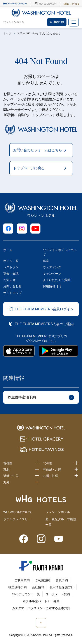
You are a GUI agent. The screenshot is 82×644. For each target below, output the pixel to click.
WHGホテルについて (18, 512)
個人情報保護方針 (62, 587)
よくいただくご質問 (57, 280)
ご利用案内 (22, 580)
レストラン (11, 267)
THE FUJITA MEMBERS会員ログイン (44, 309)
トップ (7, 33)
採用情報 (49, 286)
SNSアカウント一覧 (26, 594)
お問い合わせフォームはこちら (38, 150)
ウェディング (52, 267)
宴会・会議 (11, 274)
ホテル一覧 (11, 261)
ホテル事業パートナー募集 (41, 601)
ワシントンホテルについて (60, 252)
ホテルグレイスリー (17, 519)
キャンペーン (52, 274)
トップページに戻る (29, 168)
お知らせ (9, 280)
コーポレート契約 (58, 594)
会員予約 (62, 580)
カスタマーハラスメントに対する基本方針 (41, 608)
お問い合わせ (12, 286)
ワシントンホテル (58, 512)
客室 (46, 261)
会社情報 (38, 587)
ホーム (8, 250)
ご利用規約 (43, 580)
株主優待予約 (17, 587)
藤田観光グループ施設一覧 (61, 522)
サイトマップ (12, 293)
